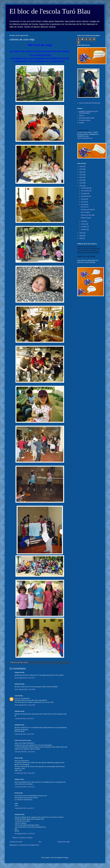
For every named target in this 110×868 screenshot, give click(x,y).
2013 (81, 180)
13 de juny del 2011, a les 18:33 (25, 773)
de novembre (85, 191)
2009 (81, 236)
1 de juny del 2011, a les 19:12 (24, 719)
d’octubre (84, 194)
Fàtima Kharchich (21, 740)
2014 (81, 177)
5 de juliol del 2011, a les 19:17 (24, 808)
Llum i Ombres (85, 212)
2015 (81, 175)
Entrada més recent (16, 842)
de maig (84, 204)
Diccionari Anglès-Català (87, 118)
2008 (81, 238)
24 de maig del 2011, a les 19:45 (25, 689)
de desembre (85, 188)
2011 (81, 186)
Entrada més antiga (64, 842)
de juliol (84, 199)
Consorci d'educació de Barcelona (90, 103)
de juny (84, 202)
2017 (81, 169)
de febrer (84, 227)
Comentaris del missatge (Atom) (29, 845)
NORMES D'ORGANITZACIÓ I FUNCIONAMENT (89, 112)
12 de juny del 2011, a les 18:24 (25, 752)
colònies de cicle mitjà (88, 215)
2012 (81, 183)
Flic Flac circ (85, 207)
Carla (16, 696)
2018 (81, 167)
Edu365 (81, 123)
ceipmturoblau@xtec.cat (85, 138)
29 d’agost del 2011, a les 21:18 (25, 834)
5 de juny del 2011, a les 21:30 (24, 734)
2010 (81, 233)
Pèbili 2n (82, 116)
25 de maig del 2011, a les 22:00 (25, 705)
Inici (40, 842)
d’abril (83, 221)
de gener (84, 229)
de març (84, 224)
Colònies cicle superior (88, 210)
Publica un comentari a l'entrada (22, 838)
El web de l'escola (85, 120)
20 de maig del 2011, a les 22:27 (25, 678)
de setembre (85, 196)
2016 (81, 172)
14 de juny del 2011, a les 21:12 (25, 787)
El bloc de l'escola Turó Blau (50, 11)
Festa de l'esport (86, 218)
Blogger (66, 858)
